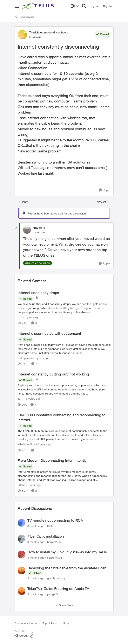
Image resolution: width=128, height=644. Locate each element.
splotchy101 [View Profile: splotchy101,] (55, 558)
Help (66, 623)
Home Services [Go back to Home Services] (24, 17)
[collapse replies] (16, 228)
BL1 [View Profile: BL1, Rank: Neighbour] (20, 317)
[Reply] (104, 190)
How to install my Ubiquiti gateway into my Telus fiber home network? (67, 552)
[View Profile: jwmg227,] (22, 591)
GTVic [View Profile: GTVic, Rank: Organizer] (21, 485)
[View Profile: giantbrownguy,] (22, 570)
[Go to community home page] (39, 6)
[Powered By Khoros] (64, 635)
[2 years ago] (41, 358)
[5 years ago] (31, 317)
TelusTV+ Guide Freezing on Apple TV (58, 589)
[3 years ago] (44, 444)
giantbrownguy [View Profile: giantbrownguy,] (56, 578)
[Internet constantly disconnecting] (39, 232)
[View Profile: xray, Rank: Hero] (27, 230)
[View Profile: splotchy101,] (22, 555)
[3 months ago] (36, 526)
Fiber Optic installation (46, 536)
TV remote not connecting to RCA (55, 520)
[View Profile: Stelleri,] (22, 523)
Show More (64, 605)
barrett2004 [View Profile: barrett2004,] (54, 542)
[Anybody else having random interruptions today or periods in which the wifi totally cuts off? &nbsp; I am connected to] (64, 389)
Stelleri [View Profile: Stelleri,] (51, 526)
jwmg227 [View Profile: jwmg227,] (53, 594)
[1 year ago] (33, 485)
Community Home (26, 623)
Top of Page (50, 623)
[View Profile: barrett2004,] (22, 539)
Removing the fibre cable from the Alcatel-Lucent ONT (67, 568)
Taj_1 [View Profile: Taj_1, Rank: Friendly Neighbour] (21, 399)
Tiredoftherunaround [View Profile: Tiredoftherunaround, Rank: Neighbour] (42, 32)
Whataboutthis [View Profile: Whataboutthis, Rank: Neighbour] (27, 444)
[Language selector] (75, 6)
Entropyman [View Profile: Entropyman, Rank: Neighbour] (25, 358)
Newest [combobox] (103, 202)
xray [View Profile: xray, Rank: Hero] (35, 228)
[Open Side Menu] (17, 6)
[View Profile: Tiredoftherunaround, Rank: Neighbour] (23, 34)
